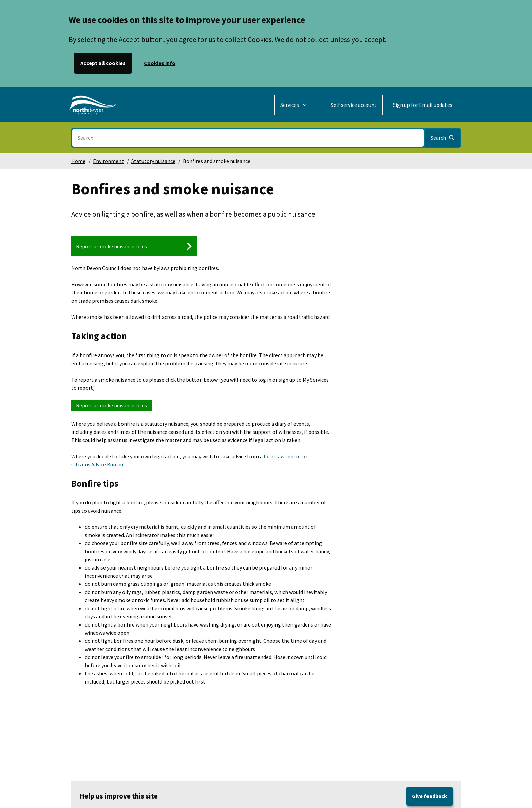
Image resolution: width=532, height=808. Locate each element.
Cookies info (160, 63)
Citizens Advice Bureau (97, 464)
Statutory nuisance (153, 161)
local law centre (282, 456)
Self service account (354, 105)
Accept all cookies (103, 63)
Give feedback (430, 796)
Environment (108, 161)
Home (78, 161)
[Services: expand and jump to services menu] (293, 105)
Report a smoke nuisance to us (111, 405)
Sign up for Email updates (423, 105)
